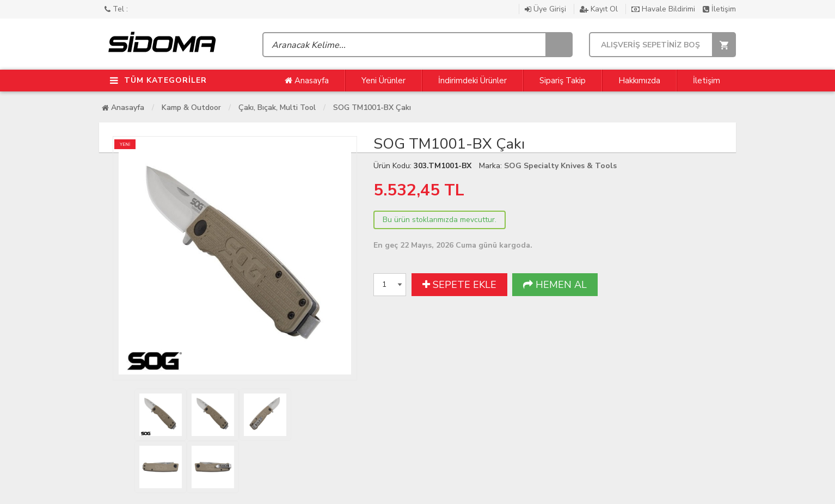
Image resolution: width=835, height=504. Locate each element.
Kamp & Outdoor (191, 107)
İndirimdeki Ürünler (472, 81)
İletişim (719, 9)
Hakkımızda (639, 81)
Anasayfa (307, 81)
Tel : (116, 9)
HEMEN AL (555, 285)
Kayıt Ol (600, 9)
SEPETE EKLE (459, 285)
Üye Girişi (547, 9)
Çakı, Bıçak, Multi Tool (277, 107)
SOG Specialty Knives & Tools (560, 166)
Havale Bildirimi (664, 9)
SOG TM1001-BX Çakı (372, 107)
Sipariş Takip (563, 81)
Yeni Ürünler (383, 81)
